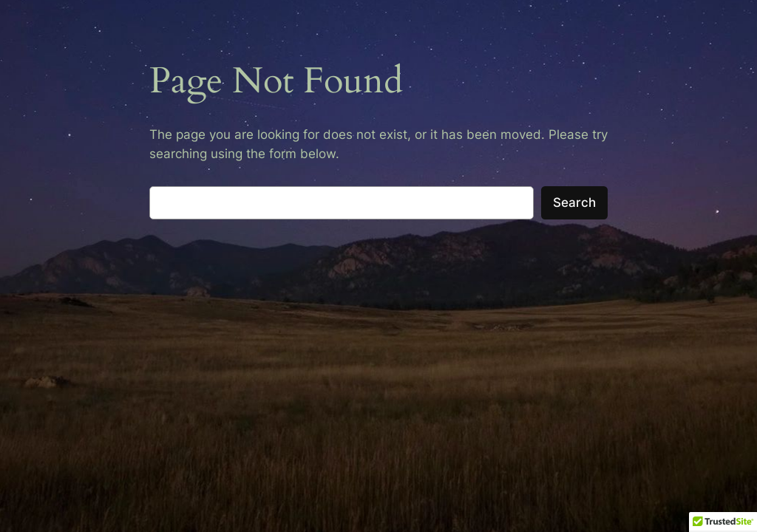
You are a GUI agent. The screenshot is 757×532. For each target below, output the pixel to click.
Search (574, 202)
